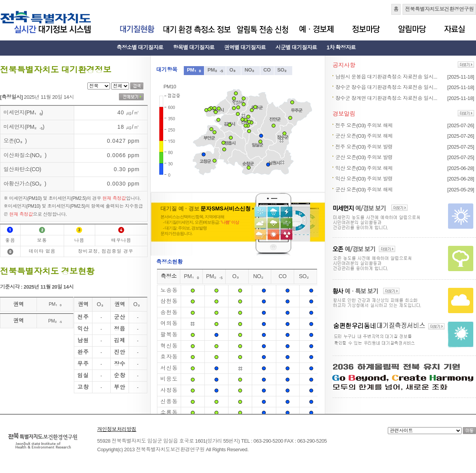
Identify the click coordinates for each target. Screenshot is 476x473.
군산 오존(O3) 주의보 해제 (364, 136)
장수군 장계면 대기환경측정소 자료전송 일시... (386, 98)
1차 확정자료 (341, 47)
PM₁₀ (194, 70)
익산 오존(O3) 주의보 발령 (364, 179)
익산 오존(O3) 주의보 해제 (364, 168)
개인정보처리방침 (117, 429)
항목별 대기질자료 (194, 47)
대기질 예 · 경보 (207, 208)
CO (267, 70)
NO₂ (250, 70)
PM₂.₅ (215, 70)
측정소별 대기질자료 (140, 47)
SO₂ (283, 70)
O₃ (234, 70)
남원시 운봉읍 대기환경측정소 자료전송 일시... (386, 77)
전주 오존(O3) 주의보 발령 (364, 147)
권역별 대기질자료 (245, 47)
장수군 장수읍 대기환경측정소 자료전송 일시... (386, 87)
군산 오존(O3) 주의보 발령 (364, 157)
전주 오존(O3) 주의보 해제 (364, 125)
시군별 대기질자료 (296, 47)
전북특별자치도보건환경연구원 (439, 9)
